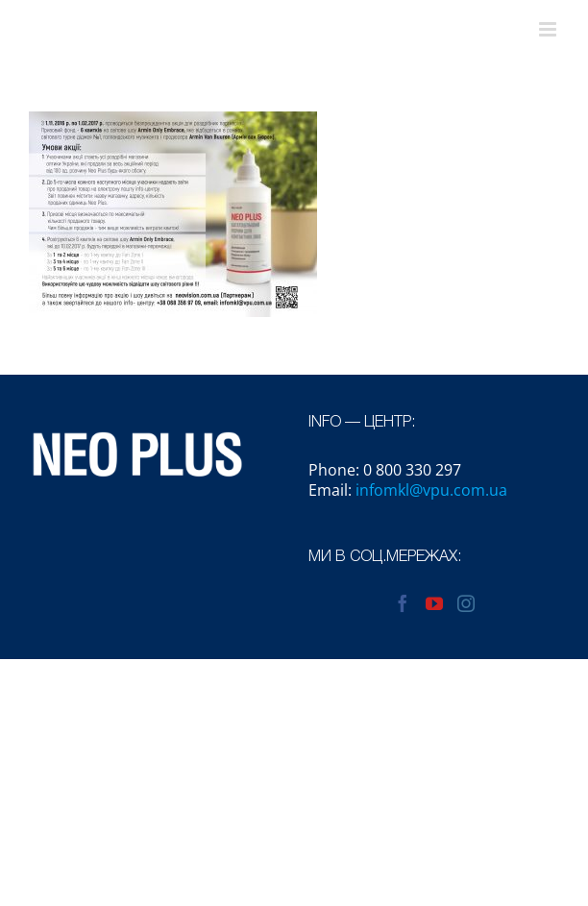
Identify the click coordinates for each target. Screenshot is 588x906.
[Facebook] (403, 603)
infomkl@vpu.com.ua (431, 490)
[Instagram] (466, 603)
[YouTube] (434, 603)
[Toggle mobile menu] (549, 29)
